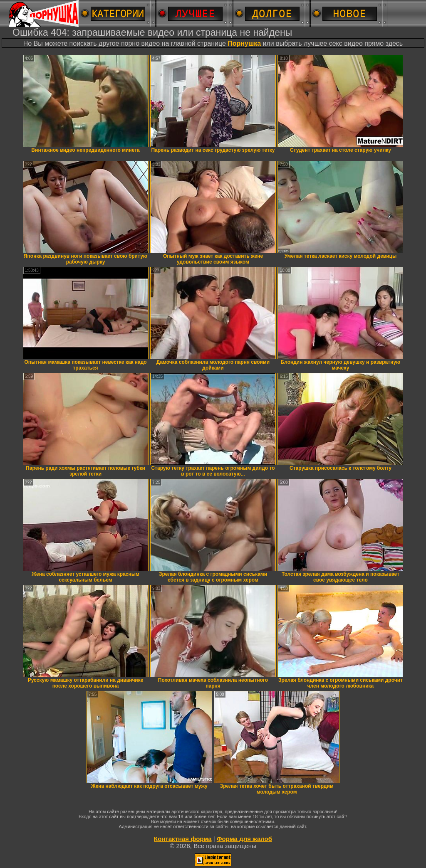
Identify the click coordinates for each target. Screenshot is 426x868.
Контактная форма (183, 839)
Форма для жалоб (244, 839)
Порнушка (244, 43)
